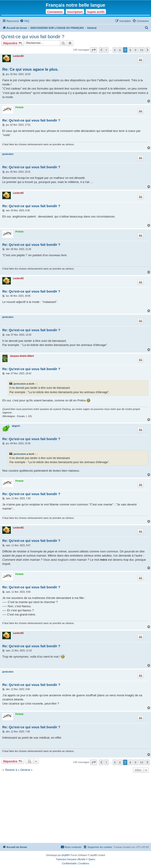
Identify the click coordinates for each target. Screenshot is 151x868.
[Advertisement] (75, 808)
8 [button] (130, 50)
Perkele (20, 107)
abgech (16, 426)
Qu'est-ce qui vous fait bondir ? (33, 37)
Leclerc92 (18, 56)
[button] (94, 50)
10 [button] (141, 50)
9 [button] (136, 50)
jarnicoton (8, 154)
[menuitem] (25, 21)
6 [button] (120, 50)
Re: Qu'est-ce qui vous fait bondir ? (31, 120)
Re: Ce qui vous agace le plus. (30, 69)
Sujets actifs (96, 12)
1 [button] (106, 50)
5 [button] (115, 50)
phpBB (65, 855)
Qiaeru (92, 859)
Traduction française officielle (71, 859)
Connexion (55, 12)
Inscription (75, 12)
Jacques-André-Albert (22, 356)
